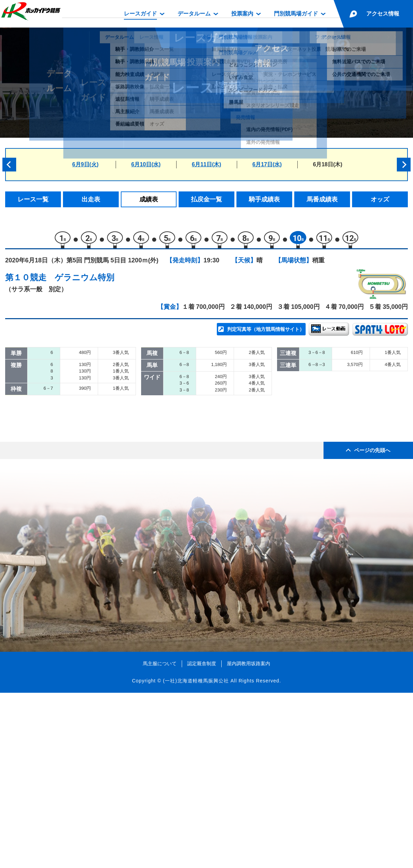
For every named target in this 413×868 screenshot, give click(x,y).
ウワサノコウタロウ (88, 407)
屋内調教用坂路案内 (248, 838)
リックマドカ (79, 509)
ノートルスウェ (82, 465)
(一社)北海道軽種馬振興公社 (196, 856)
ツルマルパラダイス (88, 436)
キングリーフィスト (88, 422)
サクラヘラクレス (85, 392)
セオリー (73, 480)
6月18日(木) (327, 164)
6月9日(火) (85, 164)
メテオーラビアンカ (88, 495)
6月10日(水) (146, 164)
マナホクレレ (79, 451)
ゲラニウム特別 (84, 281)
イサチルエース (82, 378)
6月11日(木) (206, 164)
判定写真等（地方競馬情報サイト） (266, 333)
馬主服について (160, 838)
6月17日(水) (267, 164)
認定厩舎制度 (202, 838)
